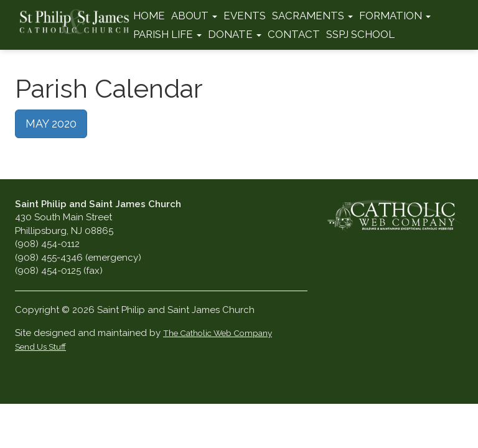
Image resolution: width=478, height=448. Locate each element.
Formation (395, 16)
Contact (294, 34)
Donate (235, 34)
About (194, 16)
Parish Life (167, 34)
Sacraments (312, 16)
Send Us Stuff (40, 347)
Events (245, 16)
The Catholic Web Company (218, 333)
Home (149, 16)
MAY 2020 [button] (51, 124)
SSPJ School (360, 34)
